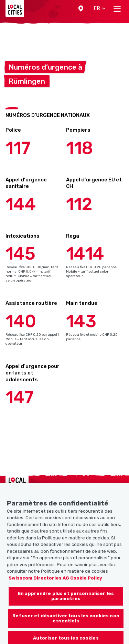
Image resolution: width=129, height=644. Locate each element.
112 (79, 204)
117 (18, 148)
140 (21, 321)
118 (79, 148)
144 (21, 204)
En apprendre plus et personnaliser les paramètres (66, 602)
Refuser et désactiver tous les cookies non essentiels (66, 625)
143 (81, 321)
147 (19, 397)
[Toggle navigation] (117, 9)
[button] (81, 9)
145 (20, 254)
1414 (85, 254)
